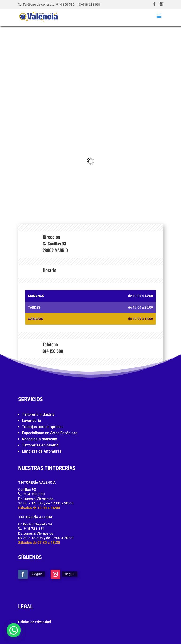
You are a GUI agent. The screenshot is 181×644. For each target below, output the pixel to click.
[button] (14, 630)
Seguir (37, 574)
